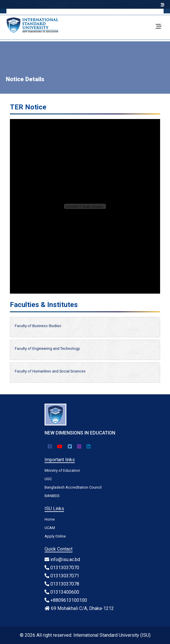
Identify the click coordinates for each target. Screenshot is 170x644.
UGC (48, 479)
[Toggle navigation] (159, 27)
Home (50, 519)
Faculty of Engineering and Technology (47, 348)
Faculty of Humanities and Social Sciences (50, 371)
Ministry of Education (62, 470)
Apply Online (55, 536)
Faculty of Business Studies (38, 326)
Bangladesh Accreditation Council (73, 487)
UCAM (50, 528)
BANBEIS (52, 496)
